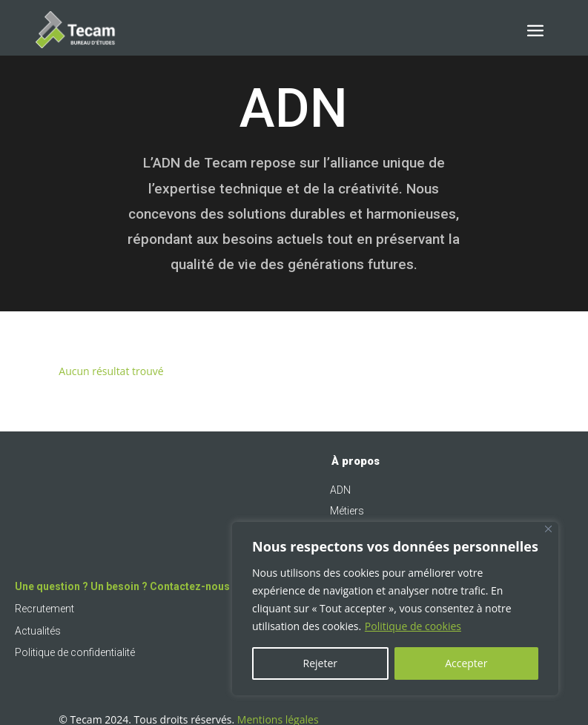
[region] (395, 609)
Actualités (38, 631)
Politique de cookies (413, 626)
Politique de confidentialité (75, 652)
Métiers (347, 511)
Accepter (466, 663)
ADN (340, 490)
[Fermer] (548, 529)
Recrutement (44, 609)
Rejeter (320, 663)
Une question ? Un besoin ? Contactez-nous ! (125, 586)
